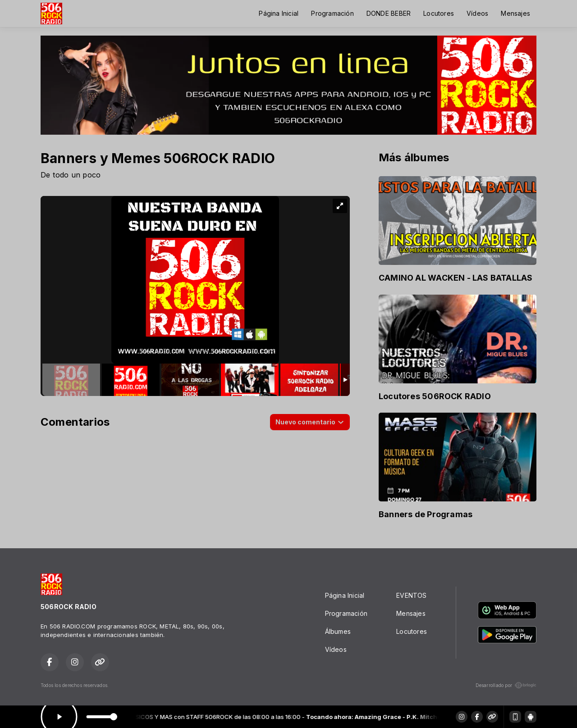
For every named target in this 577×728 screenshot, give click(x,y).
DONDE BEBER (389, 13)
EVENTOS (411, 595)
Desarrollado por (506, 685)
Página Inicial (279, 13)
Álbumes (338, 631)
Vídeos (477, 13)
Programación (332, 13)
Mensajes (515, 13)
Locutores (439, 13)
